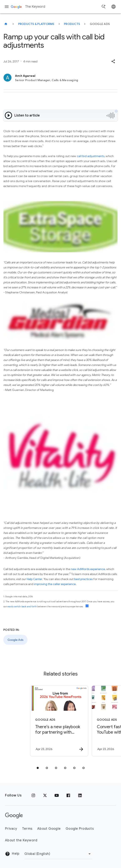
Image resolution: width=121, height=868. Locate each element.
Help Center (34, 579)
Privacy (11, 829)
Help (12, 854)
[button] (113, 61)
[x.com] (45, 795)
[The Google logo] (14, 816)
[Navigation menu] (7, 7)
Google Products (80, 829)
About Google (49, 829)
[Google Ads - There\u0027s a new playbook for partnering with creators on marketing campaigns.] (56, 721)
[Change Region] (58, 854)
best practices (83, 579)
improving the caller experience (55, 584)
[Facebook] (68, 795)
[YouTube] (57, 795)
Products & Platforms (36, 24)
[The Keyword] (6, 24)
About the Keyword (21, 840)
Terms (27, 829)
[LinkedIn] (80, 795)
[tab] (38, 768)
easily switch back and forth (22, 607)
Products (72, 24)
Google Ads (15, 640)
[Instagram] (33, 795)
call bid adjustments (91, 156)
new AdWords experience (88, 569)
